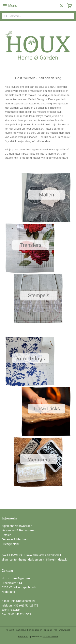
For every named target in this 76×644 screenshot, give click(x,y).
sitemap (48, 630)
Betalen (6, 535)
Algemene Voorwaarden (17, 526)
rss (56, 630)
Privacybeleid (10, 544)
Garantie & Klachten (15, 539)
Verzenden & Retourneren (19, 530)
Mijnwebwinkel (50, 637)
